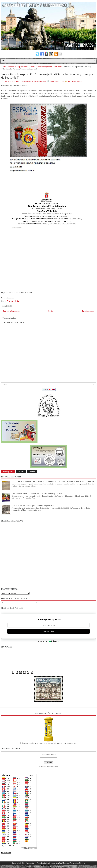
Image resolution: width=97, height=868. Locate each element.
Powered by (49, 641)
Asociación (12, 67)
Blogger (82, 863)
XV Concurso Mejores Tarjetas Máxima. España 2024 (33, 506)
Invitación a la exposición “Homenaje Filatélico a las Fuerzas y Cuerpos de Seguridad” (47, 76)
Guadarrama (58, 67)
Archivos (32, 472)
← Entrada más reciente (10, 311)
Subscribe (48, 631)
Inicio (51, 311)
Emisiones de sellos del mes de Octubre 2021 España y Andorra (37, 494)
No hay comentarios (75, 82)
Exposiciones (22, 67)
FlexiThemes (38, 866)
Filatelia (32, 67)
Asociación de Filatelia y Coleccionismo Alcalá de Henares (47, 863)
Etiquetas (21, 472)
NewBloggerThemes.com (62, 866)
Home (4, 67)
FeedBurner (53, 767)
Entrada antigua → (89, 311)
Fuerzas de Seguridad (44, 67)
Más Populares (8, 472)
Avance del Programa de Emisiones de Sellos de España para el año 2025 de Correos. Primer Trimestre (53, 482)
